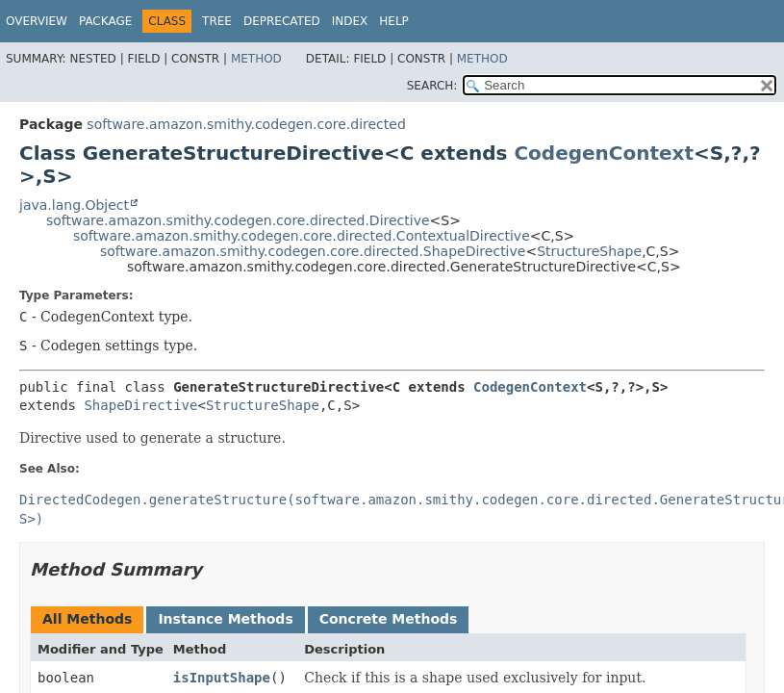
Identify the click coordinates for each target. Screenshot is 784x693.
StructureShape (589, 251)
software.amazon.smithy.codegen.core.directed (246, 124)
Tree (217, 21)
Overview (37, 21)
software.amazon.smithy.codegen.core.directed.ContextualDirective (302, 236)
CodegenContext (604, 153)
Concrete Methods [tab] (389, 619)
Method (256, 59)
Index (350, 21)
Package (105, 21)
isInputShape (222, 678)
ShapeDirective (140, 405)
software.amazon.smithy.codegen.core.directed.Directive (238, 220)
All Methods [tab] (87, 619)
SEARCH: (432, 86)
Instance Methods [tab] (225, 619)
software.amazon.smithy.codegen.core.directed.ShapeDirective (313, 251)
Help (394, 21)
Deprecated (282, 21)
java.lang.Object (74, 205)
